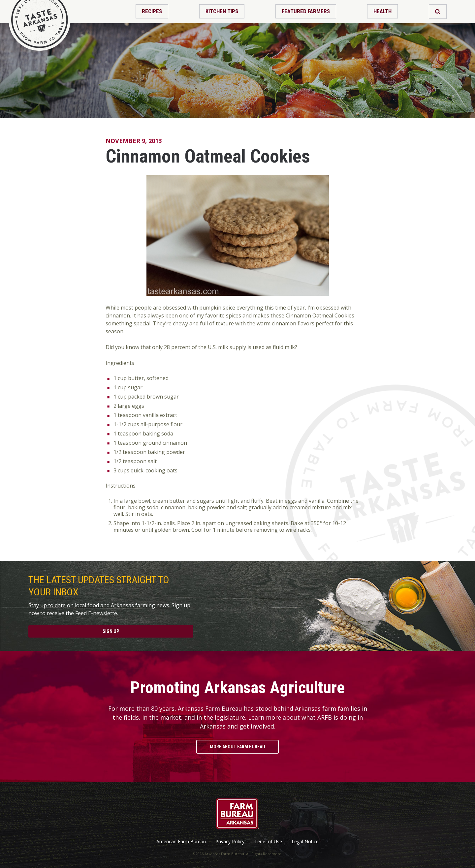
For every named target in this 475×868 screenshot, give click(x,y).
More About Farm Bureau (237, 747)
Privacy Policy (230, 842)
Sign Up (111, 631)
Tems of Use (268, 842)
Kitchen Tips (222, 11)
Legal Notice (305, 842)
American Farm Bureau (181, 842)
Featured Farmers (306, 11)
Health (382, 11)
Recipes (152, 11)
